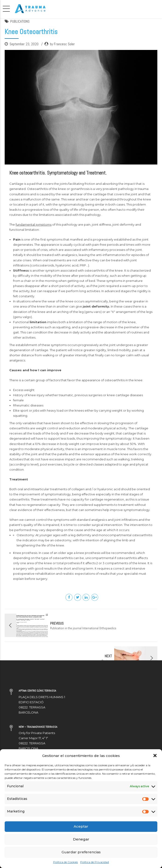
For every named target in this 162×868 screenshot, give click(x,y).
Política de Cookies (65, 862)
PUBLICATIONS (20, 21)
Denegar (81, 839)
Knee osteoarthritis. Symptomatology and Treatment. (58, 173)
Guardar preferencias (81, 852)
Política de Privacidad (95, 862)
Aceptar (81, 826)
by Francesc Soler (62, 44)
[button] (155, 756)
